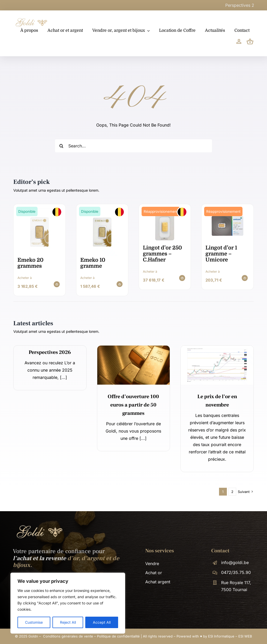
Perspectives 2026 (50, 352)
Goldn (33, 636)
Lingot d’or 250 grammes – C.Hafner (162, 254)
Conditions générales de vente (68, 636)
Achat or (154, 573)
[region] (68, 603)
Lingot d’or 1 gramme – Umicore (221, 254)
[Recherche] (62, 146)
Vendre (152, 564)
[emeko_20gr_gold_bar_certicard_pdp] (40, 210)
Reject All (68, 622)
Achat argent (158, 582)
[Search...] (133, 146)
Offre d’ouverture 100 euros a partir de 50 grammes (133, 405)
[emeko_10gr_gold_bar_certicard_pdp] (102, 210)
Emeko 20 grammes (31, 263)
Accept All (102, 622)
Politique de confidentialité (118, 636)
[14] (134, 348)
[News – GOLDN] (217, 348)
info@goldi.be (235, 562)
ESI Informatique (221, 636)
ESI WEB (245, 636)
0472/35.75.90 (236, 572)
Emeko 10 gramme (93, 263)
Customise (34, 622)
